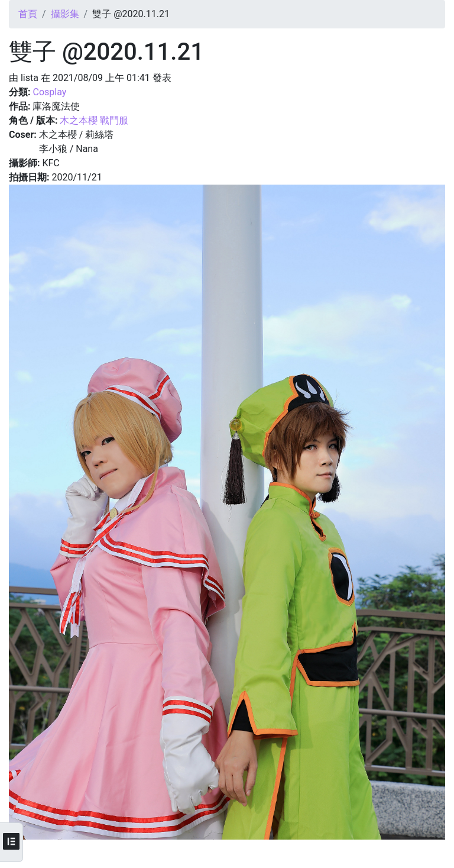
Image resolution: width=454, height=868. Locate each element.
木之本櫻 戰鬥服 (94, 120)
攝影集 (65, 14)
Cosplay (49, 92)
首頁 (28, 14)
